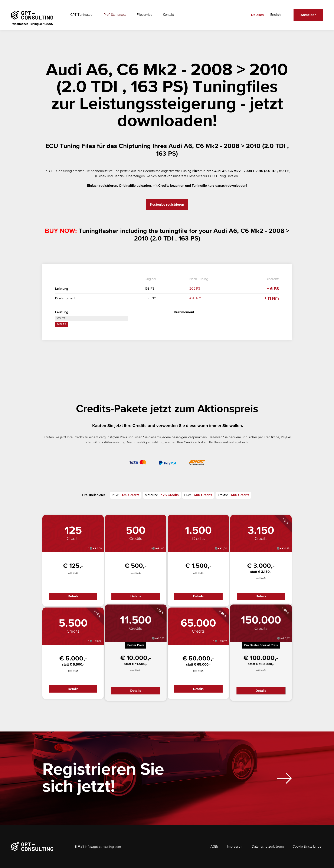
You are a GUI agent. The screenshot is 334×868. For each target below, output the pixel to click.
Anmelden (308, 15)
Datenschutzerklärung (268, 847)
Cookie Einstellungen (308, 847)
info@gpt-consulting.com (103, 847)
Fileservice (145, 15)
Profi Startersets (115, 15)
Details (73, 596)
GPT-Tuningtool (82, 15)
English (276, 15)
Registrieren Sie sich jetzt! (103, 782)
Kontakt (168, 15)
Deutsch (257, 15)
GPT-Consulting (60, 171)
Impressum (235, 847)
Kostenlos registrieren (167, 205)
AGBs (215, 847)
